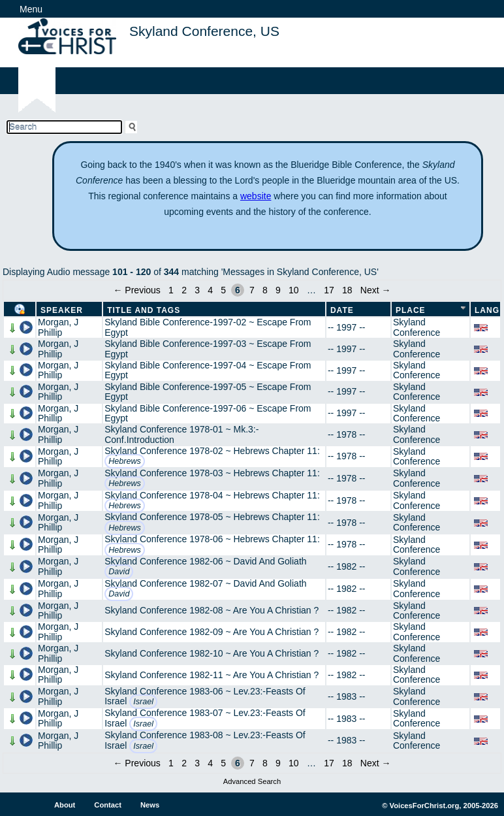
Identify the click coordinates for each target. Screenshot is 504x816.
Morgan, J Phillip (58, 327)
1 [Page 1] (171, 290)
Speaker (62, 310)
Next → (376, 290)
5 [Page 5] (223, 290)
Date (342, 310)
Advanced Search (252, 781)
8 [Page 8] (265, 290)
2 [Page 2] (184, 290)
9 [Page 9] (278, 290)
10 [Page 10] (294, 290)
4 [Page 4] (210, 290)
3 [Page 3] (197, 290)
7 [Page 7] (252, 290)
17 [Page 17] (329, 290)
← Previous (136, 290)
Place (411, 310)
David (119, 572)
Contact (108, 805)
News (150, 805)
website (256, 196)
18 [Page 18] (347, 290)
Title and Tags (144, 310)
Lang (487, 310)
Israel (143, 702)
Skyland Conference (417, 327)
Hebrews (125, 461)
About (65, 805)
